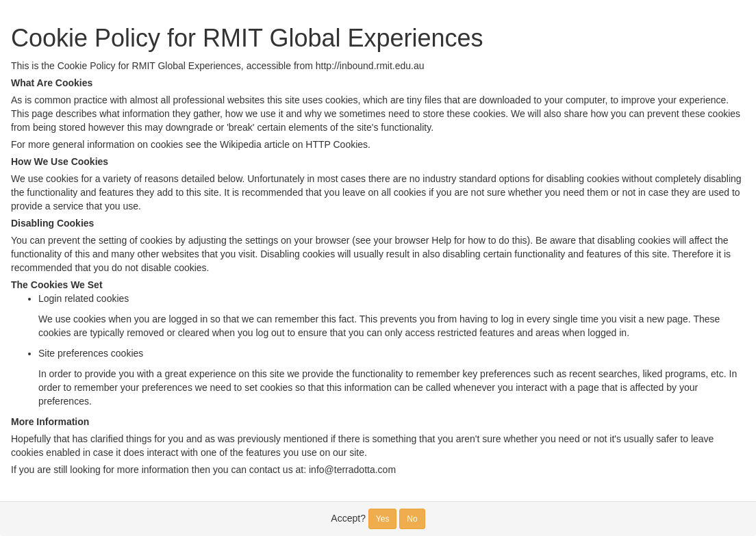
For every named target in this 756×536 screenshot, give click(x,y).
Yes (383, 519)
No (412, 519)
